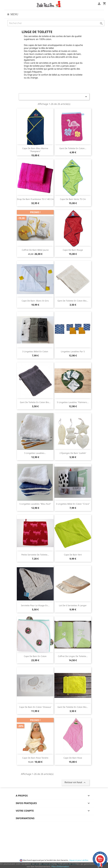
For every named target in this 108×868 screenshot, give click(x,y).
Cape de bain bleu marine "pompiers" (35, 150)
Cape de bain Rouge (73, 250)
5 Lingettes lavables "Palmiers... (73, 402)
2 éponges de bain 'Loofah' (73, 453)
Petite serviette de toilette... (35, 555)
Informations (25, 818)
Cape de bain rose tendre (35, 758)
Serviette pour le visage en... (35, 605)
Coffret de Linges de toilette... (73, 656)
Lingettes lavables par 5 (73, 351)
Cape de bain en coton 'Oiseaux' (35, 707)
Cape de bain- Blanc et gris (35, 301)
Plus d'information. (60, 866)
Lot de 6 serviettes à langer (73, 605)
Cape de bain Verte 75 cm (73, 199)
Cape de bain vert (73, 555)
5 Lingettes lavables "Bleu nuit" (35, 504)
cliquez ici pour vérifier (78, 860)
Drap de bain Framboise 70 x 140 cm (35, 199)
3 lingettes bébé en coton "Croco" (73, 504)
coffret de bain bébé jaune (35, 250)
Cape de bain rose (73, 758)
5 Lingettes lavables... (35, 453)
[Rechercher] (56, 23)
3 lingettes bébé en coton (35, 351)
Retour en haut (75, 782)
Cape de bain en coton (35, 656)
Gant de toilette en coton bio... (73, 301)
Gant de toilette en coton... (73, 148)
